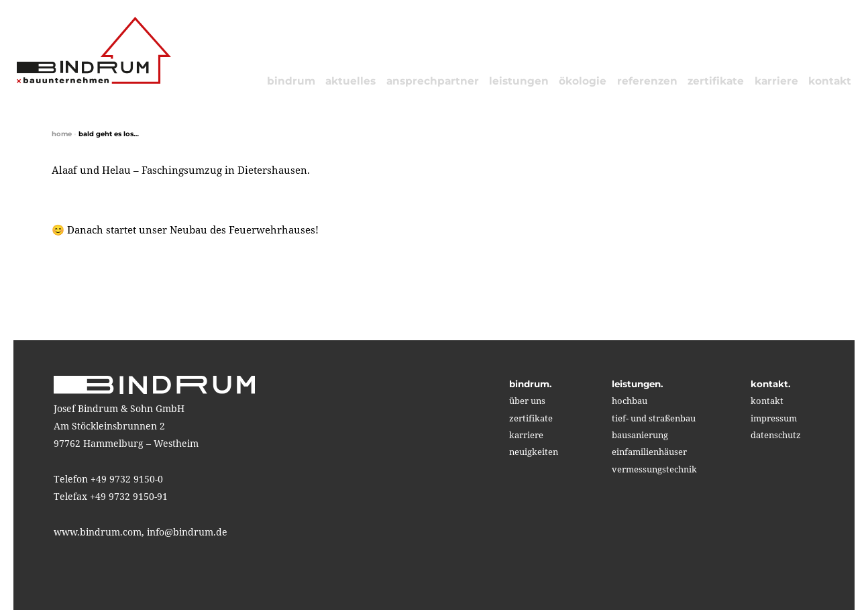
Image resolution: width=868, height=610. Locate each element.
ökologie (583, 81)
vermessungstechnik (654, 469)
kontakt (830, 81)
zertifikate (716, 81)
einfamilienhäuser (649, 452)
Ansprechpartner (433, 81)
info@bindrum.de (187, 532)
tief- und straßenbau (654, 418)
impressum (774, 418)
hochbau (630, 401)
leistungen (519, 81)
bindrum (291, 81)
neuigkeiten (534, 452)
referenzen (647, 81)
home (62, 134)
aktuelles (350, 81)
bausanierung (640, 435)
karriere (776, 81)
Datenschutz (776, 435)
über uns (527, 401)
